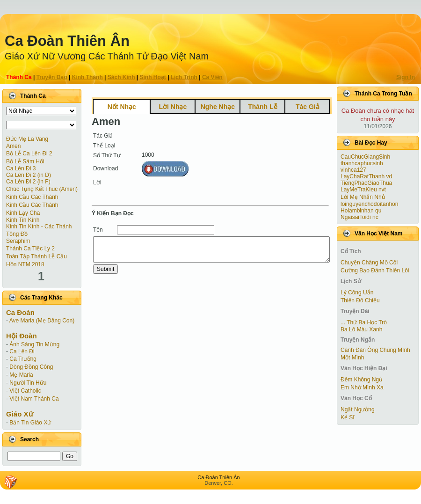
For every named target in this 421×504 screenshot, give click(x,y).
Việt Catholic (25, 391)
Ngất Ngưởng (358, 409)
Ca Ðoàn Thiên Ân (67, 41)
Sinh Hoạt (153, 77)
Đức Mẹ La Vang (27, 139)
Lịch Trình (184, 77)
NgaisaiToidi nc (359, 217)
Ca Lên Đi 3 (21, 168)
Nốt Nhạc (122, 107)
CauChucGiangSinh (365, 157)
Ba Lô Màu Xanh (361, 329)
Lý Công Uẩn (357, 292)
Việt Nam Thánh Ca (34, 399)
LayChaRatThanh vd (366, 176)
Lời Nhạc (173, 107)
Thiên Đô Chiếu (360, 300)
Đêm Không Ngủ (361, 380)
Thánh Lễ (262, 107)
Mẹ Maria (21, 375)
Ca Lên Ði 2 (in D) (29, 175)
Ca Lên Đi (22, 351)
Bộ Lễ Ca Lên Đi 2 (29, 153)
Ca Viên (212, 77)
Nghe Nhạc (218, 107)
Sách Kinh (121, 77)
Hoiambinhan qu (361, 211)
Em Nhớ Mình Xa (362, 387)
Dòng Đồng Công (31, 367)
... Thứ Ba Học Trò (364, 322)
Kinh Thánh (87, 77)
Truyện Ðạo (52, 77)
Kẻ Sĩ (348, 417)
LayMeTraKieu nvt (363, 190)
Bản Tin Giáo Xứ (30, 423)
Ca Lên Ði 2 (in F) (28, 182)
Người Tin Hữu (28, 383)
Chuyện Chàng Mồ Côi (369, 263)
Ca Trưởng (23, 359)
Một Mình (352, 358)
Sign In (406, 77)
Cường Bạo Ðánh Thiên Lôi (375, 270)
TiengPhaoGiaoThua (366, 183)
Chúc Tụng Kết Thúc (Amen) (42, 189)
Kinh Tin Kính (23, 220)
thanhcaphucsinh (362, 163)
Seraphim (18, 241)
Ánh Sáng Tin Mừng (34, 344)
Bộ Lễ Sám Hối (25, 161)
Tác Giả (308, 107)
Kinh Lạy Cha (23, 213)
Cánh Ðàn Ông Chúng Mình (375, 350)
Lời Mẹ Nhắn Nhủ (363, 197)
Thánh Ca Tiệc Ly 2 (30, 248)
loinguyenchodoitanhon (369, 204)
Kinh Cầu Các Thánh (32, 197)
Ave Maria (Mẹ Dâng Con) (42, 321)
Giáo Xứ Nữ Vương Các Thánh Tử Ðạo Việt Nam (107, 56)
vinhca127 (353, 170)
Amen (13, 146)
